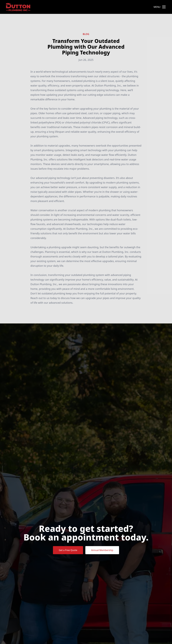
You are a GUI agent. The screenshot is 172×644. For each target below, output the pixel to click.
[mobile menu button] (164, 7)
